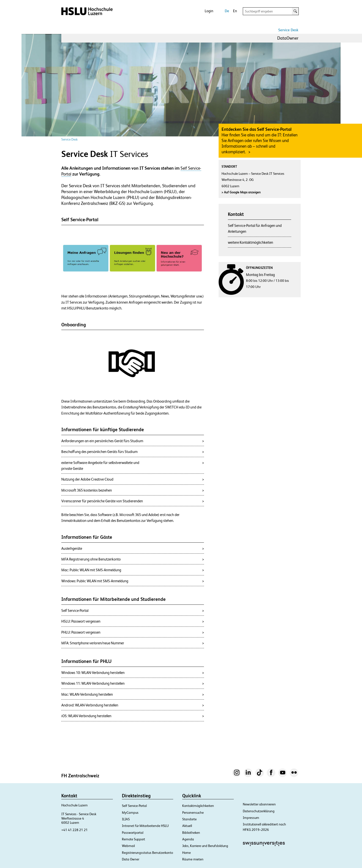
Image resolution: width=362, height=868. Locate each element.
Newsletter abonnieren (259, 804)
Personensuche (193, 813)
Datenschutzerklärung (259, 811)
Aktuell (187, 826)
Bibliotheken (191, 833)
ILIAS (126, 819)
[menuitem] (288, 38)
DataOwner (288, 38)
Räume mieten (193, 859)
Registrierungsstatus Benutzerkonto (147, 853)
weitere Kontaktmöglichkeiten (250, 242)
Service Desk (288, 30)
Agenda (188, 839)
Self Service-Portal (134, 806)
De (227, 11)
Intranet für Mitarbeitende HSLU (145, 826)
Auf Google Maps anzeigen (241, 192)
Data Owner (131, 859)
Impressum (251, 818)
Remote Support (133, 839)
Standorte (189, 819)
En (235, 11)
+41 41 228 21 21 (75, 830)
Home (186, 853)
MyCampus (130, 813)
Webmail (128, 846)
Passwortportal (133, 833)
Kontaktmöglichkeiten (198, 806)
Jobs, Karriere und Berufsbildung (205, 846)
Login (209, 11)
